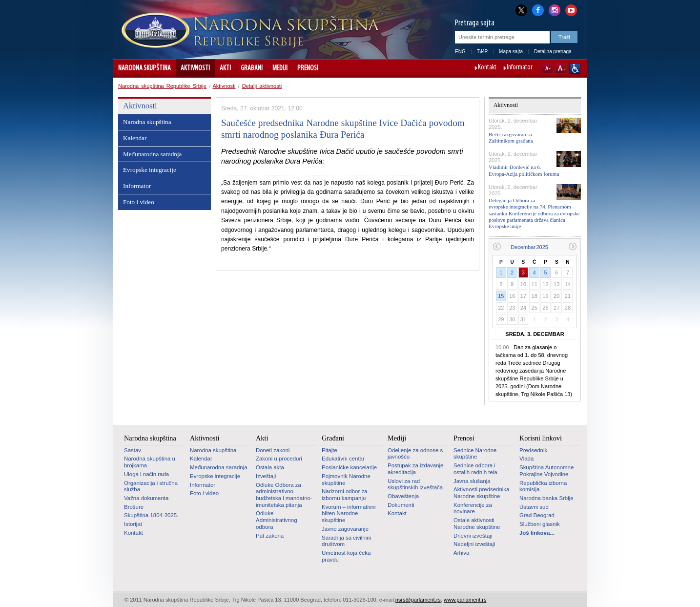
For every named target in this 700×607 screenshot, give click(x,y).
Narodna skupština (144, 68)
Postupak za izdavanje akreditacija (415, 469)
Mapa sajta (511, 52)
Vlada (526, 459)
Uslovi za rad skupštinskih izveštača (415, 484)
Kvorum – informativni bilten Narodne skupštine (349, 513)
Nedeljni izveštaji (474, 544)
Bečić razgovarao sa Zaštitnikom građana (511, 137)
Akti (225, 68)
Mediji (280, 68)
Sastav (133, 450)
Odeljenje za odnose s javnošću (415, 454)
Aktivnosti (195, 68)
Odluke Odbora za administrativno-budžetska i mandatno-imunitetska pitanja (284, 495)
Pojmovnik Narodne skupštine (346, 480)
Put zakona (270, 536)
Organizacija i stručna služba (151, 486)
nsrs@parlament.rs (418, 600)
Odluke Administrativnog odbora (277, 520)
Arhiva (461, 553)
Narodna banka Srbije (546, 498)
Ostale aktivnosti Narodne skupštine (477, 523)
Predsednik (533, 450)
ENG (460, 52)
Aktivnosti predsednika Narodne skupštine (481, 493)
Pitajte (329, 450)
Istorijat (133, 524)
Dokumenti (401, 505)
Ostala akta (270, 467)
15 (501, 296)
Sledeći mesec (573, 246)
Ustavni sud (534, 507)
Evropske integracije (150, 170)
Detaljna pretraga (553, 52)
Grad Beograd (537, 515)
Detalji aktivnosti (262, 86)
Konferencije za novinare (473, 508)
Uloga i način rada (146, 474)
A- (547, 68)
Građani (252, 68)
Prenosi (308, 68)
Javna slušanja (472, 481)
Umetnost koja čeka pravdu (346, 556)
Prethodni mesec (497, 246)
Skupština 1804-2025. (151, 515)
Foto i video (139, 202)
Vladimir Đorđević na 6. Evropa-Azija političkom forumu (524, 170)
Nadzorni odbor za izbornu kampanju (344, 495)
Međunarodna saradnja (152, 154)
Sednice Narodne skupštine (475, 454)
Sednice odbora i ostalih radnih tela (475, 469)
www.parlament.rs (465, 600)
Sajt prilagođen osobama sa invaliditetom (575, 68)
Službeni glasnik (540, 524)
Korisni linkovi (541, 438)
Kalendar (135, 138)
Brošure (134, 507)
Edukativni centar (343, 459)
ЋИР (482, 52)
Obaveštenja (403, 496)
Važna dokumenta (146, 498)
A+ (561, 68)
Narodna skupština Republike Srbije (162, 86)
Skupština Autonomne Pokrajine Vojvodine (546, 471)
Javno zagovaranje (345, 529)
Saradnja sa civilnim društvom (347, 541)
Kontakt (487, 68)
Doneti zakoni (273, 450)
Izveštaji (266, 476)
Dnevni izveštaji (473, 536)
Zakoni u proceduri (279, 459)
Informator (520, 68)
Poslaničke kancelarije (349, 467)
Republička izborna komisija (543, 486)
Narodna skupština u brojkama (150, 462)
